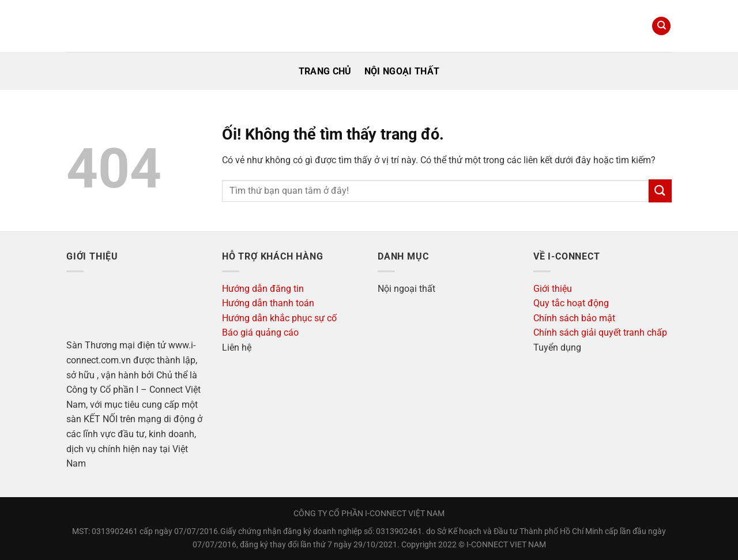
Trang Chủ (325, 71)
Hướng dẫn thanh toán (268, 303)
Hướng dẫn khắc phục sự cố (279, 318)
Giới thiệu (553, 289)
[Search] (661, 26)
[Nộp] (660, 191)
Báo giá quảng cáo (260, 332)
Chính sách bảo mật (574, 318)
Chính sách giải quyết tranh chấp (600, 332)
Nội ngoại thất (402, 71)
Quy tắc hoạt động (571, 303)
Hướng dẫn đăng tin (263, 289)
